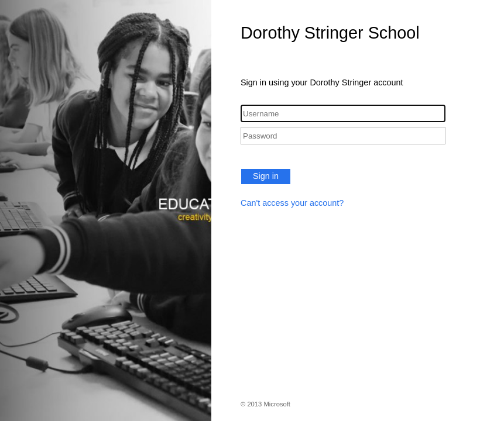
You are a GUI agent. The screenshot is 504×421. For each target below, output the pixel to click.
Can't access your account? (292, 203)
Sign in (266, 176)
